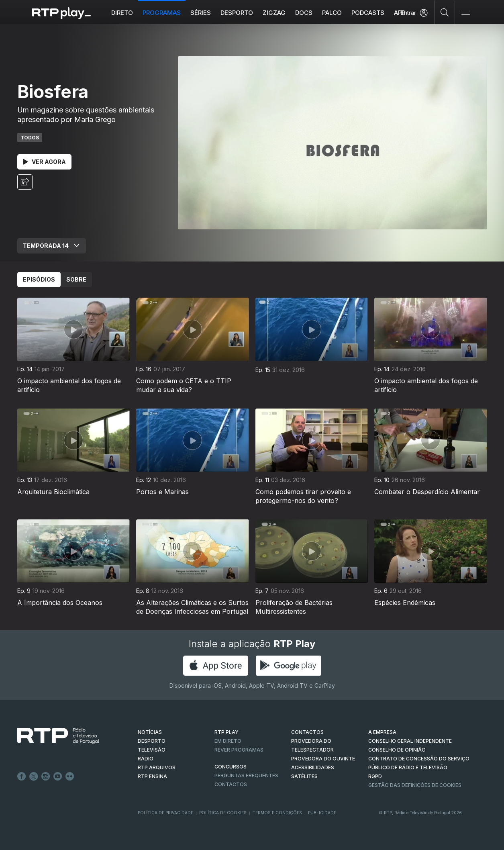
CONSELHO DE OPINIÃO (397, 750)
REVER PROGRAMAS (239, 750)
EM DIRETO (228, 741)
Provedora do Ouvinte (323, 759)
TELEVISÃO (152, 750)
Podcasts (368, 13)
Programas (162, 13)
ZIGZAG (274, 13)
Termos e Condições (277, 813)
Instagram (46, 776)
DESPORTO (152, 741)
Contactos (231, 784)
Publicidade (322, 813)
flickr (70, 776)
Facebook (22, 776)
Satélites (304, 776)
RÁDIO (146, 759)
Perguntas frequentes (246, 775)
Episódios (39, 279)
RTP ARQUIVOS (157, 767)
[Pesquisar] (445, 12)
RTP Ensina (152, 776)
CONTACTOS (307, 732)
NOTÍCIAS (150, 732)
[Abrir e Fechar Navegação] (465, 13)
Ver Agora (44, 162)
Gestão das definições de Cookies (415, 785)
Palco (332, 13)
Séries (201, 13)
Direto (122, 13)
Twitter (34, 776)
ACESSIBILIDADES (313, 767)
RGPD (375, 776)
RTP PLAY (226, 732)
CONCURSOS (231, 767)
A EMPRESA (382, 732)
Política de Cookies (223, 813)
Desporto (237, 13)
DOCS (304, 13)
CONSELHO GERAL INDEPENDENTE (410, 741)
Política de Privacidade (165, 813)
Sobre (76, 279)
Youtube (58, 776)
